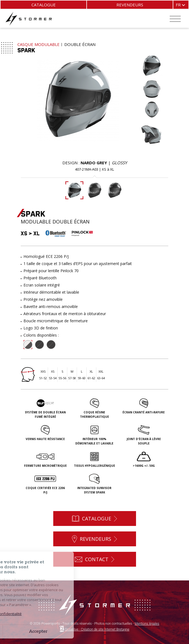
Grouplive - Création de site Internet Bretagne (97, 629)
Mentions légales (147, 624)
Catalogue (44, 5)
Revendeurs (130, 5)
